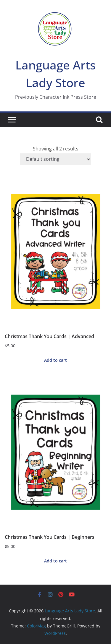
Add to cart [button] (55, 360)
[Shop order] (55, 159)
